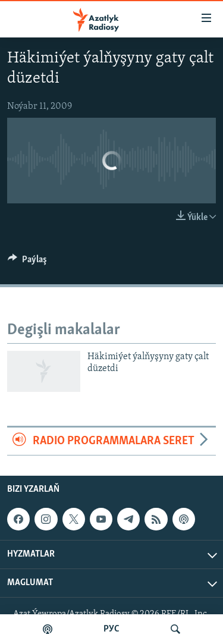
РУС (111, 629)
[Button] (27, 262)
